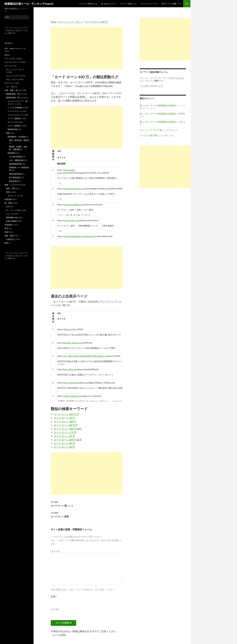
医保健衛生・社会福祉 (17, 137)
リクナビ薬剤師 (14, 126)
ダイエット (12, 196)
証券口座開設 (11, 221)
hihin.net (69, 329)
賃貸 (6, 232)
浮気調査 (8, 225)
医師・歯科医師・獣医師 (19, 140)
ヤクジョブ (12, 122)
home (54, 22)
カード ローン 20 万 (64, 436)
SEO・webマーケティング (15, 49)
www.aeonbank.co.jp (74, 204)
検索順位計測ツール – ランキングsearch (29, 4)
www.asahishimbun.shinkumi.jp (79, 236)
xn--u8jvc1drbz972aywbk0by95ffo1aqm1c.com (86, 356)
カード (7, 66)
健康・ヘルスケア (12, 185)
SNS (6, 55)
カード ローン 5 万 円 (65, 432)
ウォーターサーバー (13, 62)
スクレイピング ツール (149, 4)
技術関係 (11, 153)
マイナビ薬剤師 (14, 118)
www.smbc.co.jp (72, 220)
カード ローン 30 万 (64, 418)
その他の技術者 (15, 157)
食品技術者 (14, 181)
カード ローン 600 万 (96, 22)
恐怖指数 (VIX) (12, 217)
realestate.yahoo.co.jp (75, 189)
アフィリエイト (11, 59)
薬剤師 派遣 (12, 129)
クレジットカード (13, 76)
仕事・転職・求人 (12, 90)
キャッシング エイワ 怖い (152, 130)
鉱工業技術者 (15, 178)
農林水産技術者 (15, 174)
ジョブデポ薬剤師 (15, 108)
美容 (8, 192)
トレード (10, 214)
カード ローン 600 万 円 (66, 414)
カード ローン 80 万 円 (66, 425)
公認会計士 (11, 239)
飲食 (6, 243)
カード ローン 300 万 (65, 421)
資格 (8, 133)
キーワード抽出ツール (128, 4)
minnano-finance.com (73, 343)
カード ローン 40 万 (64, 447)
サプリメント (10, 83)
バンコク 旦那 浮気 (149, 135)
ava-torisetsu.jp (72, 383)
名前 (54, 596)
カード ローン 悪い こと (87, 504)
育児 (6, 228)
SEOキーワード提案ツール (171, 4)
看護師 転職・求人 (13, 94)
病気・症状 (11, 188)
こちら (16, 30)
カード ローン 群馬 (87, 514)
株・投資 (8, 203)
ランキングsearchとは (88, 4)
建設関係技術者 (15, 164)
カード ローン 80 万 (64, 443)
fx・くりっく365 (13, 210)
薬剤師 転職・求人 (13, 98)
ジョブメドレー (14, 111)
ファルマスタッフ (15, 115)
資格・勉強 (9, 236)
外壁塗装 (8, 199)
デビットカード (12, 79)
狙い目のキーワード (109, 4)
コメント (56, 551)
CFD (8, 207)
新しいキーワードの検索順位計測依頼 (158, 105)
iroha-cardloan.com (73, 396)
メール (55, 609)
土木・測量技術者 (16, 160)
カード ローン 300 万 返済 (68, 440)
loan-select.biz (70, 369)
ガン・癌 (10, 87)
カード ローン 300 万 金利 (68, 429)
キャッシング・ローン (71, 22)
